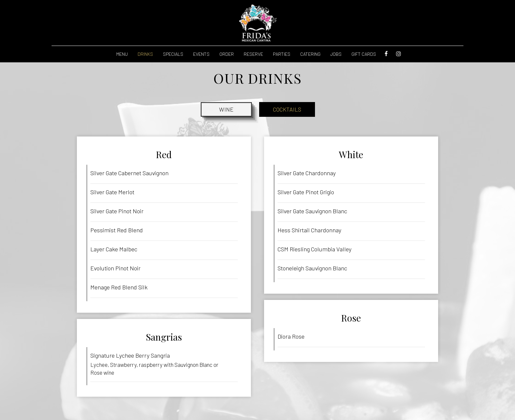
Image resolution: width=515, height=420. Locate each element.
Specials (173, 54)
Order (227, 54)
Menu (122, 54)
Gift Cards (364, 54)
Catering (310, 54)
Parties (282, 54)
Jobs (336, 54)
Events (201, 54)
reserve (253, 54)
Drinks (145, 54)
